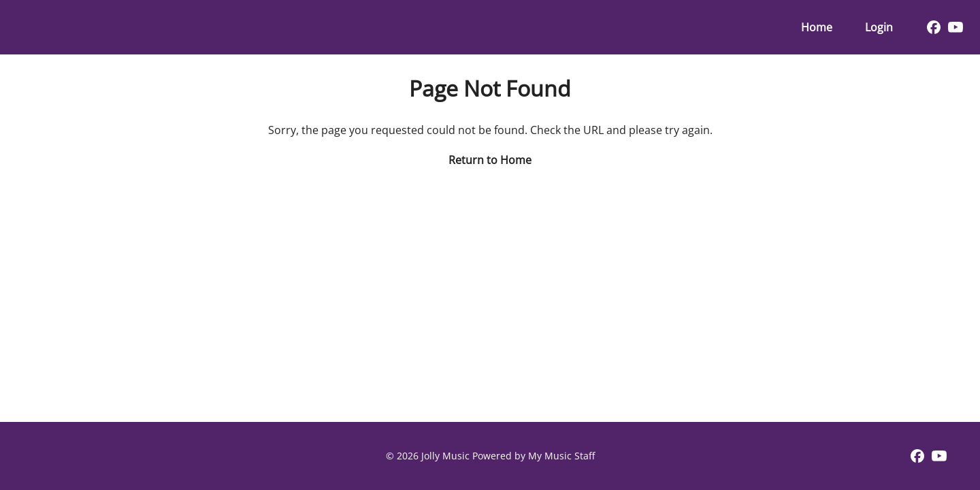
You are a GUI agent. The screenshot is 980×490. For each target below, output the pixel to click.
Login (879, 27)
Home (817, 27)
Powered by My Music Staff (534, 456)
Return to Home (490, 160)
